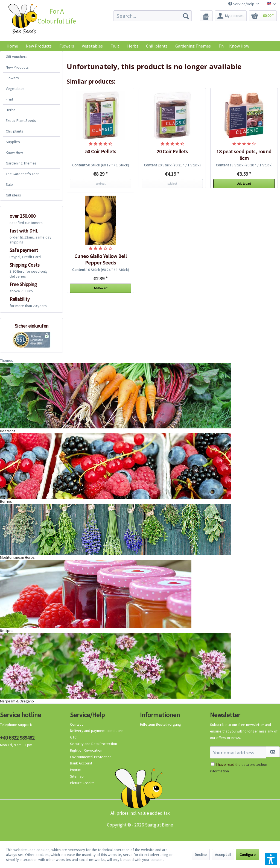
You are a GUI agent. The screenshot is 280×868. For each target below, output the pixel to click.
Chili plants (14, 131)
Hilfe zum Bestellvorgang (161, 724)
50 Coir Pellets (101, 151)
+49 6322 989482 (17, 738)
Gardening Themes (21, 163)
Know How (239, 46)
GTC (73, 737)
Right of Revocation (86, 750)
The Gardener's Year (22, 174)
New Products (17, 67)
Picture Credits (82, 783)
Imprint (76, 770)
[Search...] (153, 16)
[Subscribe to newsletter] (273, 752)
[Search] (186, 16)
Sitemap (77, 776)
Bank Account (81, 763)
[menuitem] (153, 16)
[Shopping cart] (263, 16)
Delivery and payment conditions (97, 731)
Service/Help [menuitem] (242, 4)
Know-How (14, 152)
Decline (201, 855)
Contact (76, 724)
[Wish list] (206, 16)
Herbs (11, 110)
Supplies (13, 142)
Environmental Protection (91, 757)
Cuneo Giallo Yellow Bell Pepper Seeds (100, 259)
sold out (101, 184)
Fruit (9, 99)
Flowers (12, 78)
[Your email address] (238, 752)
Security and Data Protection (94, 744)
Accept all (223, 855)
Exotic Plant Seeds (21, 120)
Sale (9, 184)
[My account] (231, 16)
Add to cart (244, 184)
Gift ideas (13, 195)
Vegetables (15, 89)
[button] (271, 859)
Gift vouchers (17, 57)
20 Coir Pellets (172, 151)
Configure (248, 855)
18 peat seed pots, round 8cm (244, 155)
